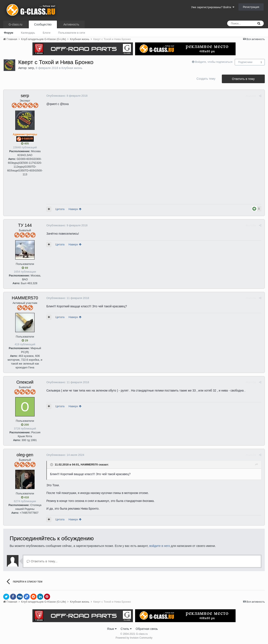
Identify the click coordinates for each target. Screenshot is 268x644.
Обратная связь (147, 629)
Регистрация (251, 7)
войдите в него (160, 546)
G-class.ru (15, 24)
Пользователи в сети (72, 33)
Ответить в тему (243, 79)
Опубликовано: (67, 96)
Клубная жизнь (72, 68)
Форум (8, 33)
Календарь (28, 33)
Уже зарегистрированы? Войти (213, 7)
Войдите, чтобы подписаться (214, 62)
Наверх (75, 209)
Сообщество (43, 24)
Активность (71, 24)
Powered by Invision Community (134, 638)
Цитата (60, 209)
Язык (112, 629)
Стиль (126, 629)
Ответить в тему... (42, 561)
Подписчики (245, 62)
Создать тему (206, 79)
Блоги (46, 33)
